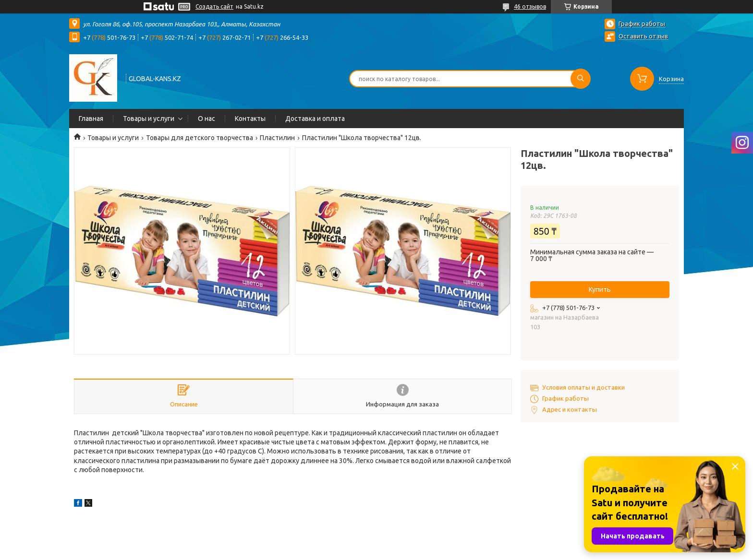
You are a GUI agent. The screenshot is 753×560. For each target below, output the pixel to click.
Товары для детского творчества (200, 138)
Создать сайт (214, 6)
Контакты (250, 119)
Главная (91, 119)
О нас (206, 119)
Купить (600, 289)
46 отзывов (530, 6)
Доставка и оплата (315, 119)
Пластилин (277, 138)
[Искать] (581, 79)
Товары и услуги (149, 119)
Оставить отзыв (643, 36)
